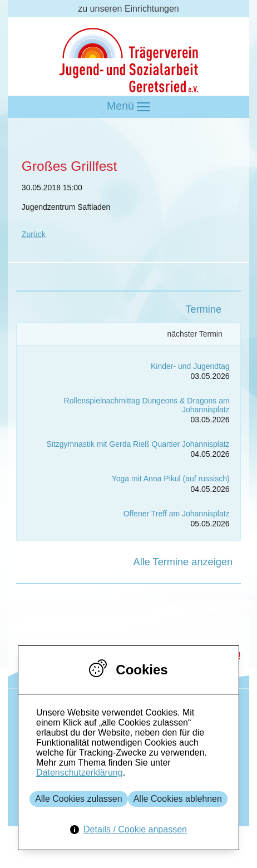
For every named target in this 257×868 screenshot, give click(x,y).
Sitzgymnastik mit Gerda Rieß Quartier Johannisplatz (138, 444)
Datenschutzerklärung (80, 773)
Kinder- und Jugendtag (190, 366)
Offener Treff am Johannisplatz (177, 514)
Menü (128, 107)
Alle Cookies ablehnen (178, 799)
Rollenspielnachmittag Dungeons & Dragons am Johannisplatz (147, 405)
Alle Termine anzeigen (183, 562)
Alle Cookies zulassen (79, 799)
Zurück (34, 234)
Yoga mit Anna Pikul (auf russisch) (171, 479)
